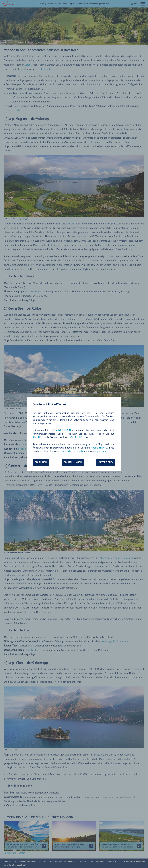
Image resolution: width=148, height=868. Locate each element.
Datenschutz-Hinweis (72, 451)
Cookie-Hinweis (99, 448)
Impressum (100, 451)
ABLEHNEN (39, 437)
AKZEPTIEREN (63, 430)
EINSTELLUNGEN (77, 437)
